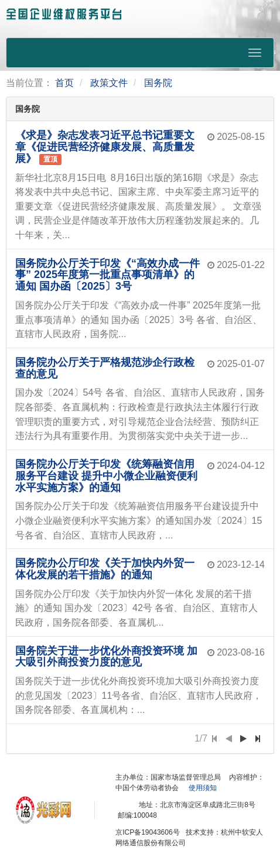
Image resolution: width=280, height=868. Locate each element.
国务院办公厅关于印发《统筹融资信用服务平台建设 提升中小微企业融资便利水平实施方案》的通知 (106, 476)
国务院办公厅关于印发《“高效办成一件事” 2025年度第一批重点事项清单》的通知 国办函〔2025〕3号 (107, 275)
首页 (64, 83)
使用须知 (203, 788)
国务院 (158, 83)
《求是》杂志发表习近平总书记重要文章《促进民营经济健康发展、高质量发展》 (105, 147)
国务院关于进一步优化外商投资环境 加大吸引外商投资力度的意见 (106, 657)
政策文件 (109, 83)
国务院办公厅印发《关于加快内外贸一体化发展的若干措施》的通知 (105, 569)
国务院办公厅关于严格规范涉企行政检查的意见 (105, 368)
